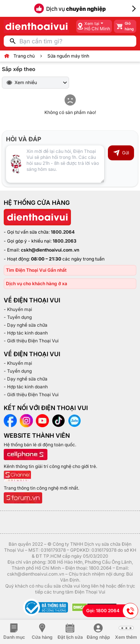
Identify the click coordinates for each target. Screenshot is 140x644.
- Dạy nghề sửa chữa (26, 325)
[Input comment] (55, 164)
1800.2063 (65, 241)
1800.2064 (63, 232)
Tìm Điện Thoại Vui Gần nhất (36, 270)
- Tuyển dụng (18, 317)
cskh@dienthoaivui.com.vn (50, 250)
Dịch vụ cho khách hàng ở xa (37, 284)
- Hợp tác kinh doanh (26, 333)
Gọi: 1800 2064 (112, 611)
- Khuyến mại (18, 309)
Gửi (121, 153)
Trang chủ (24, 56)
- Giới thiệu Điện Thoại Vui (31, 341)
